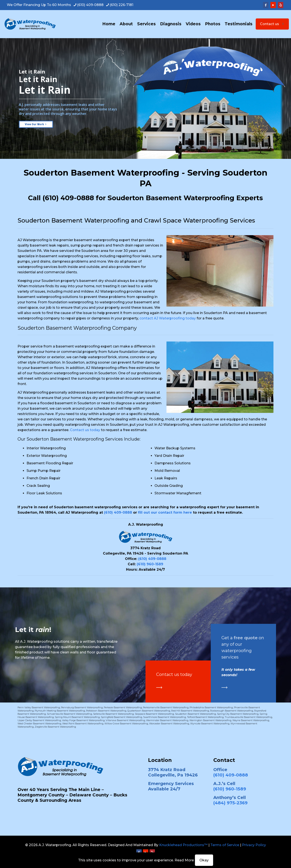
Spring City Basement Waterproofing (238, 714)
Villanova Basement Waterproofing (125, 720)
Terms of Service (225, 845)
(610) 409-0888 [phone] (90, 5)
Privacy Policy (254, 845)
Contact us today (85, 430)
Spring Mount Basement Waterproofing (77, 717)
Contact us (272, 24)
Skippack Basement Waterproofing (154, 714)
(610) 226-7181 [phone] (121, 5)
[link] (159, 687)
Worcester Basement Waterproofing (169, 724)
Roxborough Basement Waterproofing (232, 711)
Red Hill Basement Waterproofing (190, 711)
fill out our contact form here (165, 512)
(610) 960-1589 (150, 564)
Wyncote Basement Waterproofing (210, 724)
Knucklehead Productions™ (183, 845)
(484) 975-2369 (230, 803)
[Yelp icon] (281, 5)
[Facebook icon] (266, 5)
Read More (184, 860)
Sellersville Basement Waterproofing (113, 714)
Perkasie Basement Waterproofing (123, 707)
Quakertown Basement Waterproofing (149, 711)
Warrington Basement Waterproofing (210, 720)
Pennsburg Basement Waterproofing (82, 707)
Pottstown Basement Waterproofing (106, 711)
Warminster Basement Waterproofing (167, 720)
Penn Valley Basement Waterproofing (39, 707)
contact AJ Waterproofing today (168, 318)
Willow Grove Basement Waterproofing (126, 724)
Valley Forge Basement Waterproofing (83, 720)
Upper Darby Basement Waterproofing (39, 720)
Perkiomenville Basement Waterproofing (166, 707)
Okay (204, 860)
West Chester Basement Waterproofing (39, 724)
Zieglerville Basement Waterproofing (55, 727)
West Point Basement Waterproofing (83, 724)
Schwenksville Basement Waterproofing (69, 714)
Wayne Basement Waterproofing (251, 720)
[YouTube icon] (273, 5)
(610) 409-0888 (68, 198)
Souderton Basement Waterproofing (195, 714)
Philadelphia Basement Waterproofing (211, 707)
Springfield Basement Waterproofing (121, 717)
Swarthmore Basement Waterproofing (165, 717)
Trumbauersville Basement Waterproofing (248, 717)
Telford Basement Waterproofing (205, 717)
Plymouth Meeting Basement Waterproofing (60, 711)
